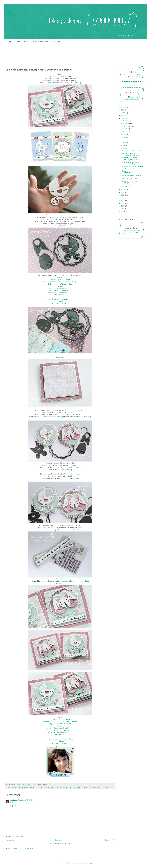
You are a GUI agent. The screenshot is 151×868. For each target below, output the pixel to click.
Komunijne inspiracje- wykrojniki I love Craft (130, 154)
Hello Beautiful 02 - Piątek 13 (60, 290)
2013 (123, 201)
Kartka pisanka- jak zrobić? (132, 151)
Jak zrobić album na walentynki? (129, 172)
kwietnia (126, 143)
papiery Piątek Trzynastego (81, 787)
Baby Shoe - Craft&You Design (60, 284)
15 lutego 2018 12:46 (25, 800)
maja (125, 140)
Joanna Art (22, 787)
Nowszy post (11, 840)
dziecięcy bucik (59, 83)
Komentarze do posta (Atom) (24, 848)
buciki (68, 476)
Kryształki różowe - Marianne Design (60, 299)
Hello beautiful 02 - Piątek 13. (80, 410)
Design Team (56, 41)
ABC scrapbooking (40, 41)
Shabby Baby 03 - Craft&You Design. (67, 467)
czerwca (126, 137)
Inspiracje (9, 41)
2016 (123, 192)
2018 (123, 118)
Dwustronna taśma (60, 304)
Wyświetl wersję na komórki (60, 843)
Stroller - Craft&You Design (60, 280)
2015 (123, 195)
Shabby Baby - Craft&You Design (60, 288)
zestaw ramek (74, 83)
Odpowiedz (14, 806)
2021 (123, 110)
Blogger (90, 863)
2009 (123, 212)
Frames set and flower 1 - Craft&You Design (60, 282)
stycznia (126, 186)
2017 (123, 190)
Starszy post (110, 840)
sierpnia (125, 132)
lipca (124, 134)
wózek (49, 83)
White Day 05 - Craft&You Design (60, 293)
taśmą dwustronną (55, 417)
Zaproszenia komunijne (131, 178)
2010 (123, 209)
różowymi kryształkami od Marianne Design (73, 581)
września (126, 129)
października (127, 126)
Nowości (27, 41)
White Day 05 (72, 415)
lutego (125, 148)
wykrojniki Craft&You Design (99, 787)
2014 (123, 198)
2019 (123, 116)
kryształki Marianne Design (42, 787)
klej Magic (29, 787)
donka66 (14, 800)
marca (125, 145)
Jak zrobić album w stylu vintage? (131, 182)
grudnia (125, 121)
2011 (123, 206)
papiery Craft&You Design (63, 787)
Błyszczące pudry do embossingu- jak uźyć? (131, 159)
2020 (123, 113)
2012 (123, 203)
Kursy (18, 41)
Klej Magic (60, 301)
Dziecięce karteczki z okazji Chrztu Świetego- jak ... (132, 163)
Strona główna (60, 840)
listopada (126, 123)
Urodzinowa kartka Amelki (131, 176)
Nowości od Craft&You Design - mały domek (133, 167)
